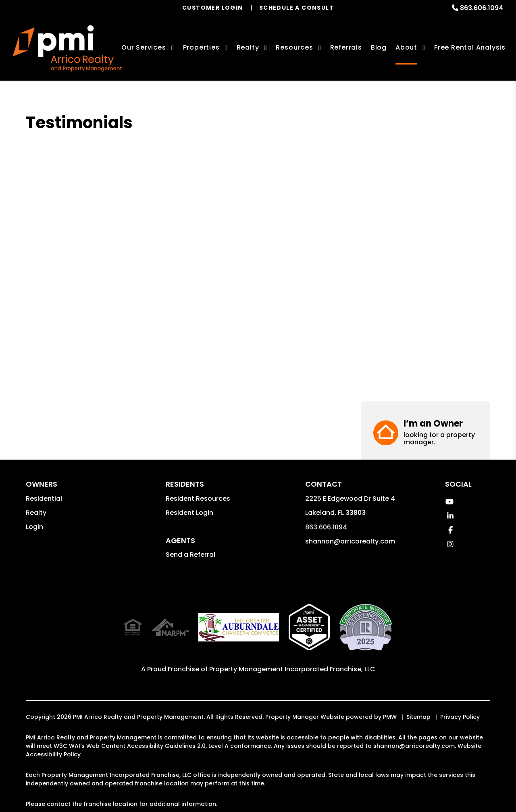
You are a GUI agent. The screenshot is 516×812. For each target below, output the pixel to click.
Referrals (346, 47)
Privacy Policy (460, 717)
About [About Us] (406, 47)
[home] (67, 49)
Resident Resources (198, 499)
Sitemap (418, 717)
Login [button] (34, 527)
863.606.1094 (482, 8)
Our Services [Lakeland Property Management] (144, 47)
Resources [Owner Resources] (294, 47)
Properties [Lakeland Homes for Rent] (201, 47)
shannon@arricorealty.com (350, 541)
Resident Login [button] (189, 513)
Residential (44, 499)
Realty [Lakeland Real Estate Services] (248, 47)
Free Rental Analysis (470, 47)
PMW (390, 717)
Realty (36, 513)
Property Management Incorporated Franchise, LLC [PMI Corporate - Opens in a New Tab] (292, 669)
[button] (426, 144)
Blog (379, 47)
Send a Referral (190, 555)
